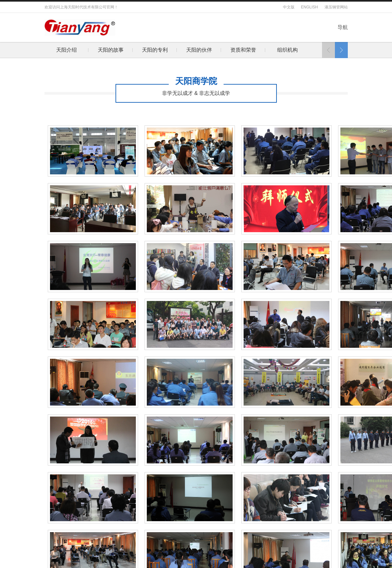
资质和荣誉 (173, 50)
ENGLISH (310, 7)
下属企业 (262, 50)
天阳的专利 (85, 50)
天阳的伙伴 (129, 50)
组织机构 (217, 50)
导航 (343, 27)
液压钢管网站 (336, 7)
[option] (85, 50)
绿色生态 (306, 50)
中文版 (289, 7)
